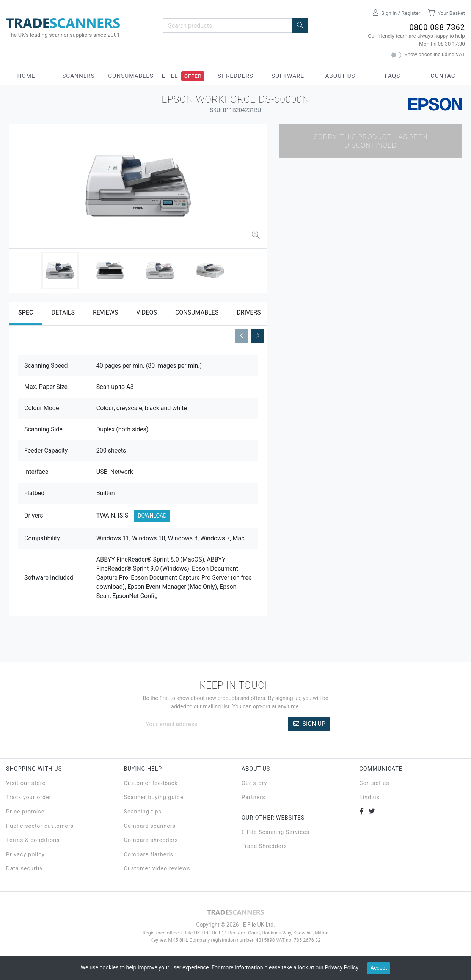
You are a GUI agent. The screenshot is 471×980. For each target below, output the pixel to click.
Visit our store (26, 783)
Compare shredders (151, 840)
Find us (370, 797)
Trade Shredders (264, 846)
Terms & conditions (33, 840)
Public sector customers (40, 826)
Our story (254, 783)
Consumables (131, 76)
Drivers (249, 312)
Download (152, 516)
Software (288, 76)
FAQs (392, 76)
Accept (379, 968)
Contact (445, 76)
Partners (254, 797)
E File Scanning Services (276, 832)
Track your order (29, 797)
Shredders (235, 76)
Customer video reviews (157, 869)
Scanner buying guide (154, 797)
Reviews (105, 312)
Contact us (374, 783)
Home (26, 76)
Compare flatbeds (149, 855)
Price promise (25, 812)
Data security (24, 869)
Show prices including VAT (435, 54)
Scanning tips (143, 812)
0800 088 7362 (437, 27)
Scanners (78, 76)
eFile (170, 76)
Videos (147, 312)
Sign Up (309, 724)
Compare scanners (150, 826)
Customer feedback (151, 783)
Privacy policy (25, 855)
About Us (340, 76)
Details (63, 312)
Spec (26, 312)
